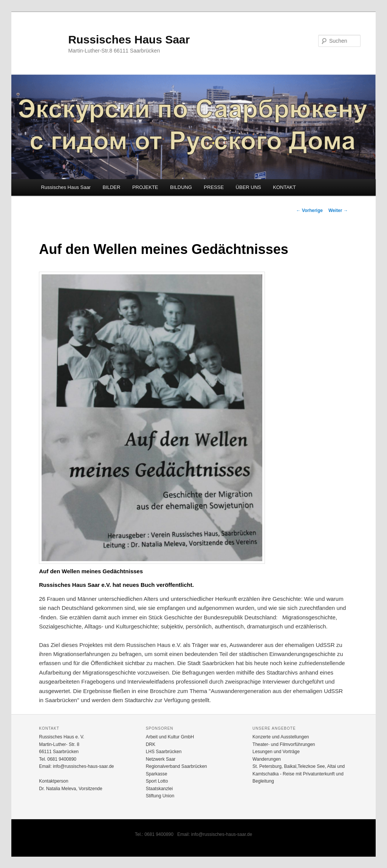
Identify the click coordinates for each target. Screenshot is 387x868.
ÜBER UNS (248, 187)
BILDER (111, 187)
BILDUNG (181, 187)
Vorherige (309, 210)
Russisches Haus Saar (129, 39)
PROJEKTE (145, 187)
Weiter (338, 210)
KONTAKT (284, 187)
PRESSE (214, 187)
